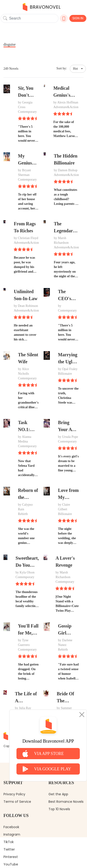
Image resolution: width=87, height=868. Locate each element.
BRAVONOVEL (42, 7)
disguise (10, 44)
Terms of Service (17, 802)
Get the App (58, 794)
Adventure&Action (66, 107)
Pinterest (11, 857)
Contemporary (27, 112)
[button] (78, 69)
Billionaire (65, 374)
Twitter (9, 849)
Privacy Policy (14, 794)
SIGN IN (78, 18)
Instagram (12, 834)
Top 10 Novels (59, 809)
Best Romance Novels (66, 802)
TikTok (9, 842)
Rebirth (23, 514)
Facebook (11, 827)
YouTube (11, 864)
